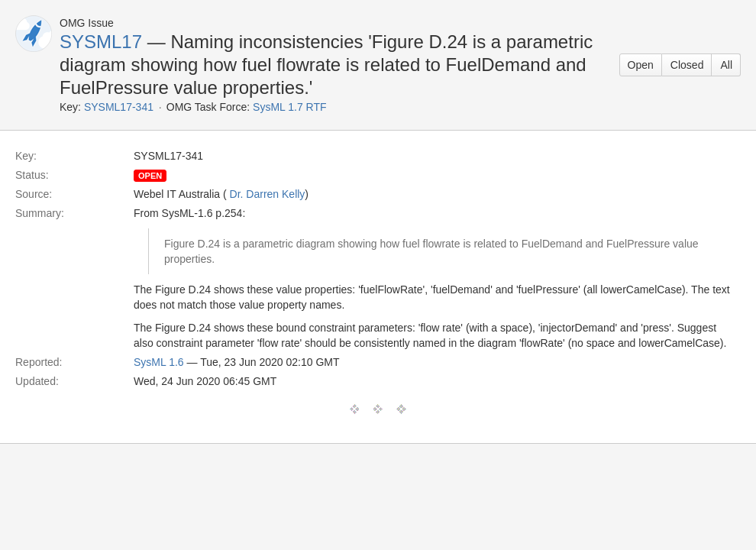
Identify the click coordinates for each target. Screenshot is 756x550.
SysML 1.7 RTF (289, 107)
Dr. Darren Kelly (268, 194)
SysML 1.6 (159, 362)
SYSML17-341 (119, 107)
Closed (687, 65)
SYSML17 (101, 42)
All (726, 65)
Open (641, 65)
